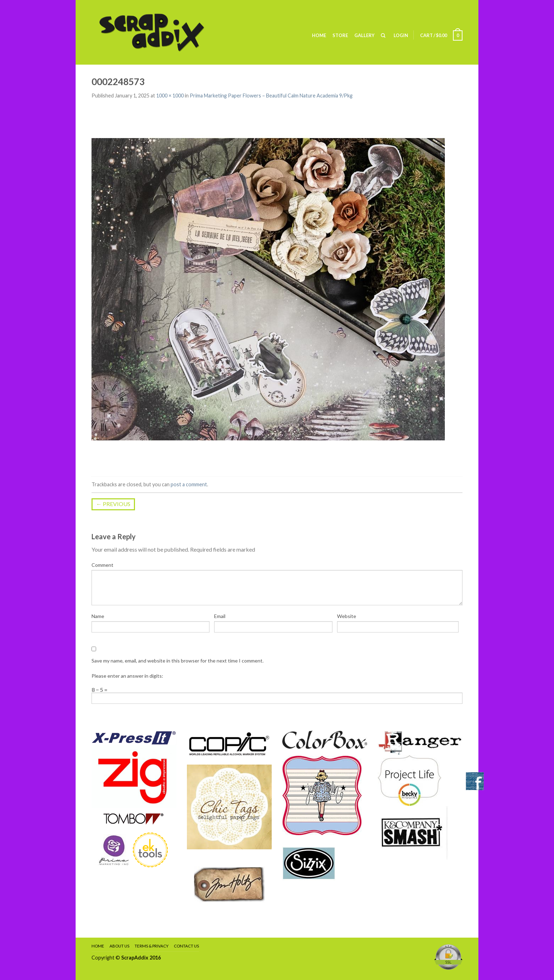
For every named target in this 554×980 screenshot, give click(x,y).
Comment (102, 565)
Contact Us (186, 946)
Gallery (364, 35)
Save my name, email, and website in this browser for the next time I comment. (178, 661)
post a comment (189, 484)
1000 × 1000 (170, 96)
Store (340, 35)
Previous (113, 504)
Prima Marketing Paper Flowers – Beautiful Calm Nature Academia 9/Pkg (271, 96)
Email (220, 616)
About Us (119, 946)
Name (98, 616)
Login (401, 35)
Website (347, 616)
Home (319, 35)
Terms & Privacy (152, 946)
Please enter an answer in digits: (127, 676)
